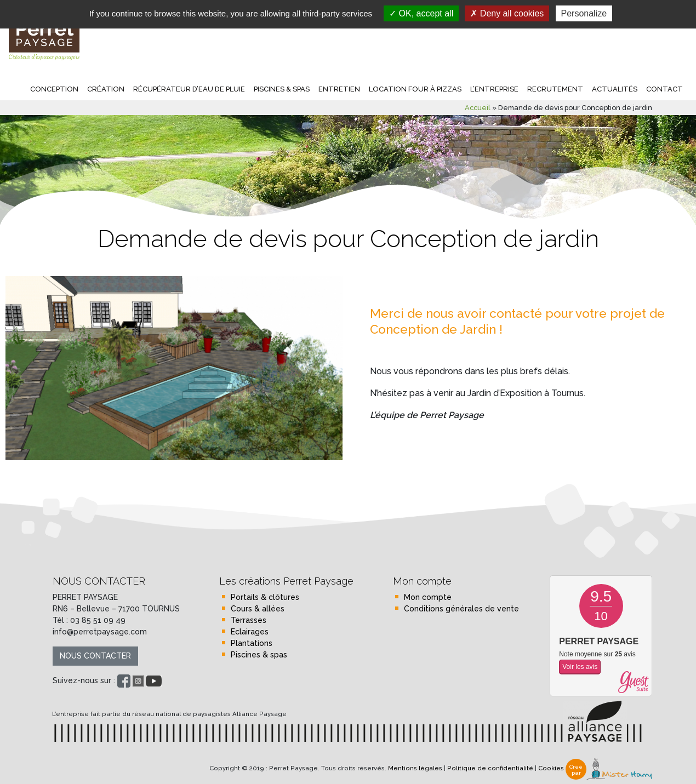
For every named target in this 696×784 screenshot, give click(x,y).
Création (106, 89)
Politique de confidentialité (490, 769)
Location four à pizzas (415, 89)
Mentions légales (415, 769)
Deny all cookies (507, 13)
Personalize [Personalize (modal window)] (584, 13)
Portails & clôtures (265, 597)
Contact (664, 89)
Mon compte (428, 597)
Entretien (339, 89)
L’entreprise (494, 89)
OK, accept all (421, 13)
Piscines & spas (282, 89)
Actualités (615, 89)
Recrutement (555, 89)
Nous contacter (95, 656)
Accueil (478, 108)
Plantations (252, 643)
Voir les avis (580, 667)
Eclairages (250, 632)
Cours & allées (258, 609)
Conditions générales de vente (461, 609)
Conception (54, 89)
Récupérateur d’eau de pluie (189, 89)
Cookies (551, 769)
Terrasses (249, 620)
